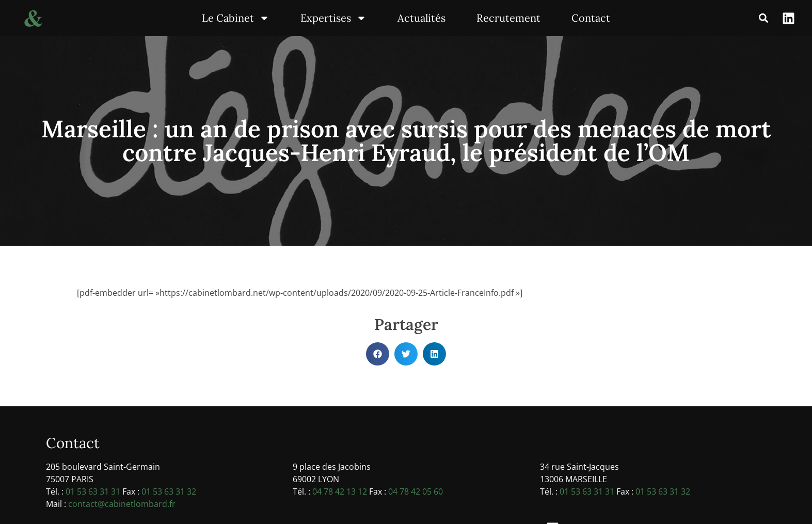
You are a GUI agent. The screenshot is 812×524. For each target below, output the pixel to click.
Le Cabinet (236, 18)
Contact (591, 18)
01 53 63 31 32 (169, 491)
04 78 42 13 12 (340, 491)
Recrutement (508, 18)
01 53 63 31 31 (93, 491)
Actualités (421, 18)
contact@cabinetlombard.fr (122, 504)
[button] (763, 18)
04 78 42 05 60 (416, 491)
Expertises (333, 18)
